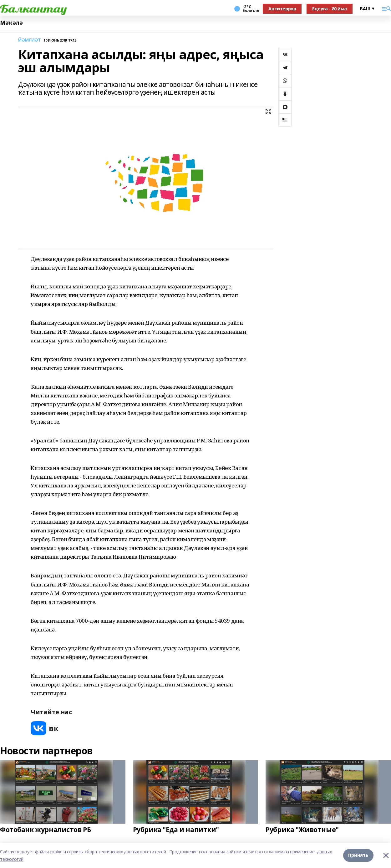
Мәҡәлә (11, 23)
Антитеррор (282, 9)
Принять (358, 855)
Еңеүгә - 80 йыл (330, 9)
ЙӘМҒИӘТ (30, 40)
